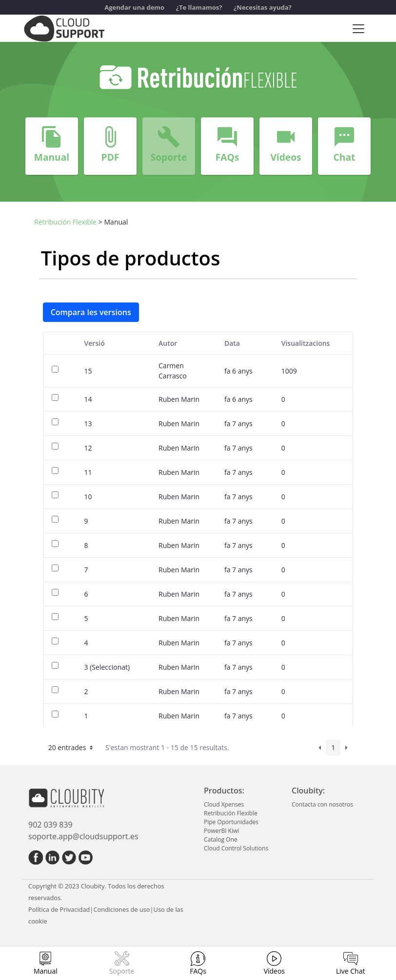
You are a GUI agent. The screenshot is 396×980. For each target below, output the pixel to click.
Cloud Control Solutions (236, 848)
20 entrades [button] (71, 747)
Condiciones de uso (121, 909)
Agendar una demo (134, 7)
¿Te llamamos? (199, 7)
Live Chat (351, 971)
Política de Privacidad (59, 909)
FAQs (198, 971)
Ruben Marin (179, 399)
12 (88, 448)
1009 (289, 371)
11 (88, 472)
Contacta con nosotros (322, 804)
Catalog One (220, 839)
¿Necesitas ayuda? (263, 7)
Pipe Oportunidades (231, 822)
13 (88, 424)
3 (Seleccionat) (107, 667)
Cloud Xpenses (224, 804)
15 (88, 371)
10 (88, 497)
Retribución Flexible (65, 222)
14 (88, 399)
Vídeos (274, 971)
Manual (46, 971)
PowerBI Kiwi (221, 831)
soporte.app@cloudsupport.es (83, 836)
